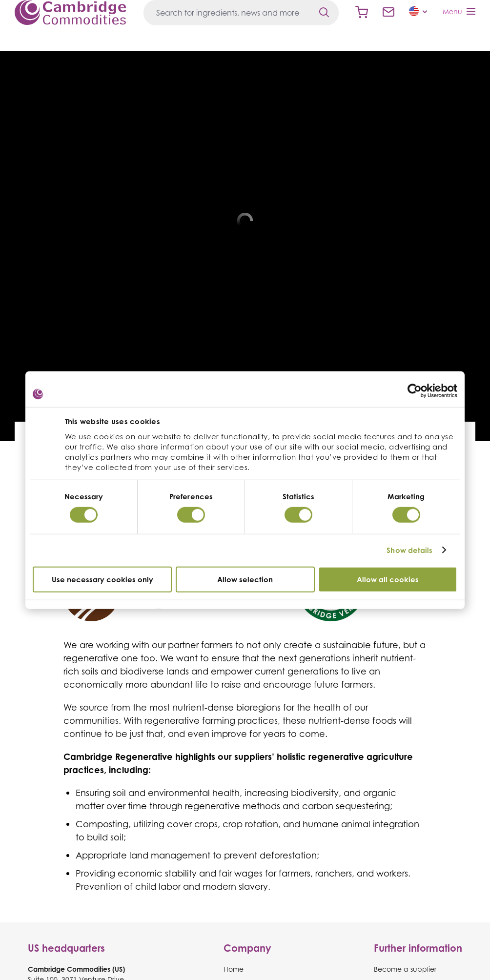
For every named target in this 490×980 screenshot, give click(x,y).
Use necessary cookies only (102, 579)
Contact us (388, 12)
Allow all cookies (388, 579)
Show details (409, 550)
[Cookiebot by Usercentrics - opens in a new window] (415, 391)
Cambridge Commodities (70, 12)
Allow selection (245, 579)
